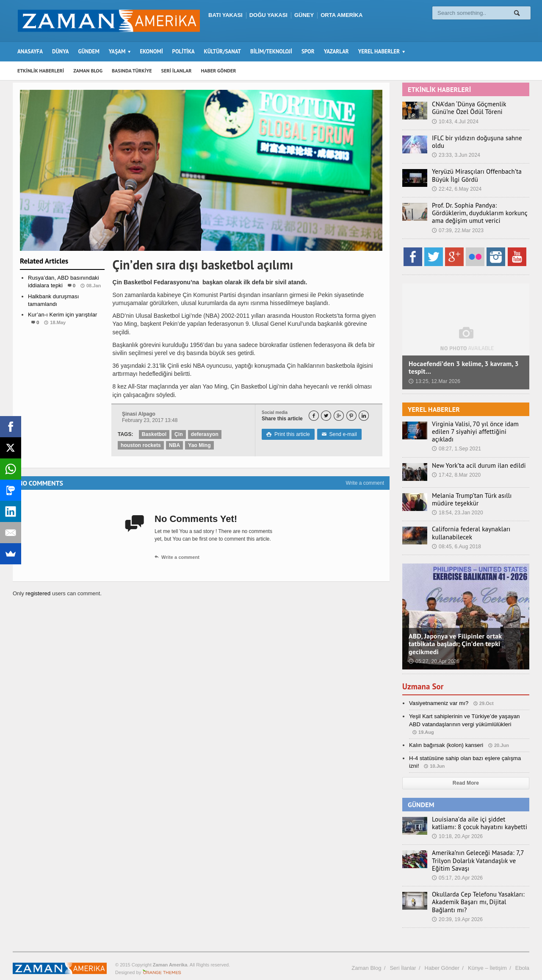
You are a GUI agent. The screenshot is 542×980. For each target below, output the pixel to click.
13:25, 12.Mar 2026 (434, 378)
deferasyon (204, 434)
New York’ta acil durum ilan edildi (474, 454)
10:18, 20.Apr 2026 (457, 825)
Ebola (522, 956)
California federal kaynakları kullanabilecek (467, 522)
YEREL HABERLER (433, 405)
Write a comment (365, 483)
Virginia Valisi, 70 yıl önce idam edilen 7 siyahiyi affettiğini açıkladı (480, 425)
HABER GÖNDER (219, 71)
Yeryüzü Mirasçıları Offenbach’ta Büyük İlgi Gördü (473, 172)
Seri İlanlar (403, 956)
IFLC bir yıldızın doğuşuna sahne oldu (479, 138)
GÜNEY (304, 15)
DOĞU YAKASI (268, 15)
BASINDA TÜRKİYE (132, 71)
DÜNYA (61, 51)
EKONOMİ (151, 51)
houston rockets (140, 445)
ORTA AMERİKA (342, 15)
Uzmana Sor (424, 675)
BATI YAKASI (225, 15)
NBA (174, 445)
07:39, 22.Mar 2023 (457, 227)
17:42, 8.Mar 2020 (456, 464)
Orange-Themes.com (162, 961)
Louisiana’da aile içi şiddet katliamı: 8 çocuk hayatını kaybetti (479, 812)
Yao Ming (198, 445)
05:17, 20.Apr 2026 (457, 866)
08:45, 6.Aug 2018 (456, 535)
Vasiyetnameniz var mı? (438, 692)
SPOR (308, 51)
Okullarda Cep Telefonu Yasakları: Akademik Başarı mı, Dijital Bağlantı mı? (477, 891)
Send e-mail (338, 434)
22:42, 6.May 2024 (456, 185)
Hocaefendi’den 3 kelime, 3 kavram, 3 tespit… (463, 364)
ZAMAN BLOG (88, 71)
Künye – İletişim (487, 956)
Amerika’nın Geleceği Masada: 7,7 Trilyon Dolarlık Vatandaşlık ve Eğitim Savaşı (479, 850)
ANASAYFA (30, 51)
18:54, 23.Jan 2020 (457, 502)
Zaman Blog (366, 956)
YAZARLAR (336, 51)
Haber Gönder (442, 956)
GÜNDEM (89, 51)
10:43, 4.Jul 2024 (455, 122)
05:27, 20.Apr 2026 (434, 650)
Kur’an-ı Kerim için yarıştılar (62, 315)
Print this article (288, 434)
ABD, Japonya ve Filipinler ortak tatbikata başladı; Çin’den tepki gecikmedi (454, 633)
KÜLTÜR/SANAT (223, 51)
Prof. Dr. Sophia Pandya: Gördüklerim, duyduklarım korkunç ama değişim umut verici (478, 210)
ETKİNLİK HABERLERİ (41, 71)
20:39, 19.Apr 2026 (457, 908)
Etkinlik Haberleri (62, 339)
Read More (466, 772)
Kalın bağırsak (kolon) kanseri (445, 734)
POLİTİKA (184, 51)
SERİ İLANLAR (177, 71)
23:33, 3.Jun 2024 (456, 147)
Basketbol (154, 434)
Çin (178, 434)
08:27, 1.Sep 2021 (456, 438)
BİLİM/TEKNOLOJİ (271, 51)
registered (38, 593)
